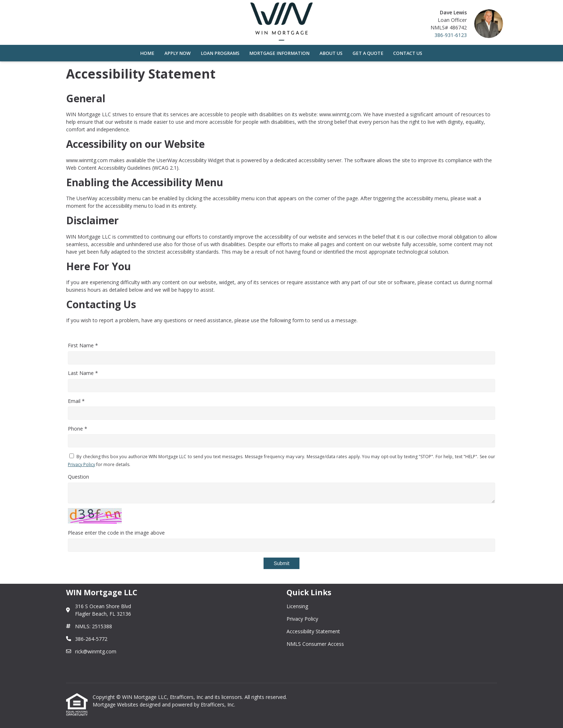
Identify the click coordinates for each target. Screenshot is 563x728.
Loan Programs (220, 53)
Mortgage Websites (116, 704)
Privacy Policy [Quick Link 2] (302, 619)
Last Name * (83, 373)
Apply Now (178, 53)
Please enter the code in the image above (116, 533)
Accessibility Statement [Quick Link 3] (313, 631)
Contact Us (408, 53)
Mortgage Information (279, 53)
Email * (76, 401)
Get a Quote (368, 53)
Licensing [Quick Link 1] (297, 606)
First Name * (83, 345)
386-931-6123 (451, 35)
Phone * (78, 429)
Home (147, 53)
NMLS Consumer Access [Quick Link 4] (315, 644)
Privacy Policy (82, 464)
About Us (331, 53)
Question (78, 477)
